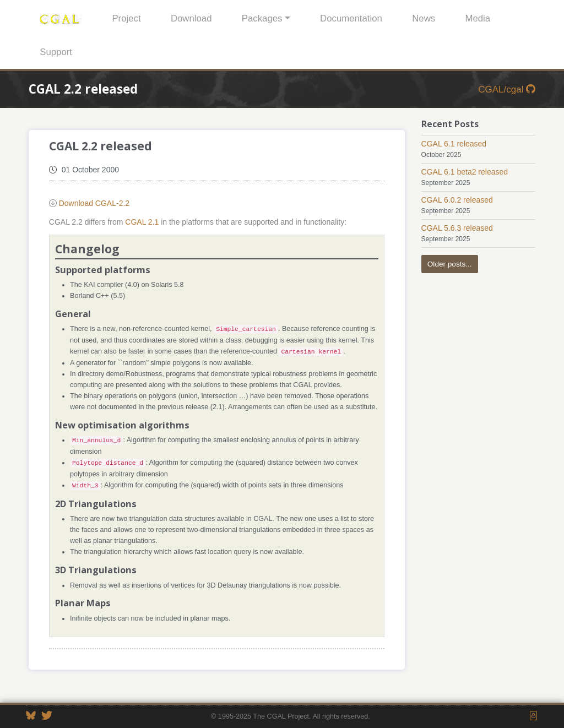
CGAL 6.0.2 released (457, 200)
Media (478, 18)
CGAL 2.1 (142, 222)
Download (191, 18)
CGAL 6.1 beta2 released (465, 172)
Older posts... (450, 264)
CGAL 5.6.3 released (457, 228)
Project (126, 18)
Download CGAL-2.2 (94, 203)
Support (56, 52)
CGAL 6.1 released (454, 144)
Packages (262, 18)
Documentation (351, 18)
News (424, 18)
